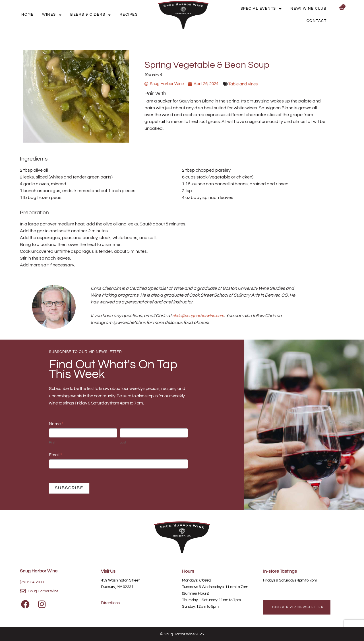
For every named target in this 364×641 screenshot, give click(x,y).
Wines (62, 15)
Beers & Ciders (97, 15)
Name (56, 424)
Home (41, 15)
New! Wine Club (310, 9)
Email (55, 455)
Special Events (267, 9)
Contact (319, 21)
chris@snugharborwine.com (201, 316)
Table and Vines (251, 84)
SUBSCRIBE (69, 488)
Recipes (131, 15)
